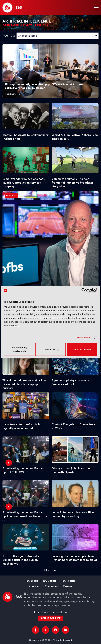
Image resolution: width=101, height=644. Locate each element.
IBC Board (32, 581)
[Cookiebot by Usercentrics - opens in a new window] (84, 290)
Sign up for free (51, 618)
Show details (84, 338)
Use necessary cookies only (19, 349)
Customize (51, 349)
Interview (11, 195)
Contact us (51, 586)
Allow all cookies (82, 349)
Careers (68, 586)
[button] (96, 8)
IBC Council (50, 581)
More (48, 570)
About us (34, 586)
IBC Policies (69, 581)
